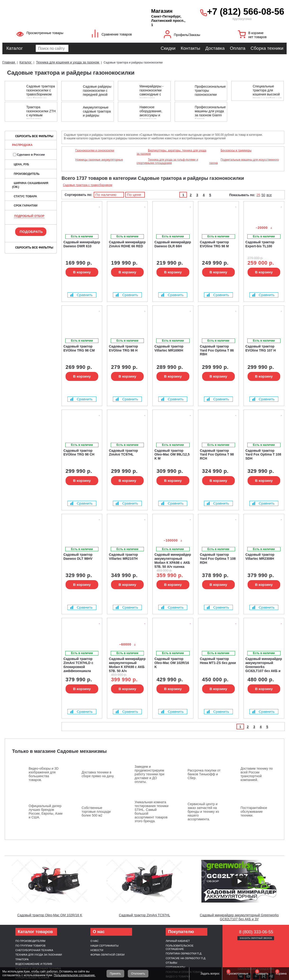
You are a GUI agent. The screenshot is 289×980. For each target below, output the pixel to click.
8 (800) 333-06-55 (256, 932)
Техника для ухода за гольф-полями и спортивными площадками (167, 161)
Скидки (168, 48)
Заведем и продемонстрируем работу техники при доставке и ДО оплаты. (150, 774)
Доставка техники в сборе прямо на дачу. (98, 774)
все (269, 195)
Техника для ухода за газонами (39, 955)
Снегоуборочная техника (34, 950)
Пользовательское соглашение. (75, 975)
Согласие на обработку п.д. (186, 958)
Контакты (190, 48)
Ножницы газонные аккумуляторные (99, 160)
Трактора (22, 959)
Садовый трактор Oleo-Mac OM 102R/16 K (50, 915)
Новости (97, 950)
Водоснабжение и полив (34, 964)
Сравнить (81, 295)
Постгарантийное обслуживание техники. (254, 812)
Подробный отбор (29, 216)
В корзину (82, 272)
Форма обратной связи (107, 955)
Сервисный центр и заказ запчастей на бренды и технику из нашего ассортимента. (203, 812)
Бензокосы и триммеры (236, 150)
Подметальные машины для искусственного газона (244, 161)
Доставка (215, 48)
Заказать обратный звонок (256, 938)
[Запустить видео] (50, 881)
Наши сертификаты (104, 946)
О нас (95, 941)
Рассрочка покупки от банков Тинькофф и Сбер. (204, 774)
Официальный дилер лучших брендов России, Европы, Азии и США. (46, 812)
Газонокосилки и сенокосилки (95, 150)
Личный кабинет (178, 941)
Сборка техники (267, 48)
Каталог (15, 48)
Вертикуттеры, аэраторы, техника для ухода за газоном (171, 152)
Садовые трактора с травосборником (88, 185)
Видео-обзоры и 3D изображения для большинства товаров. (44, 774)
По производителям (30, 941)
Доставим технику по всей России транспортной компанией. (257, 774)
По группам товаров (30, 946)
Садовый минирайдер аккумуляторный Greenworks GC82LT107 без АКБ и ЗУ (239, 917)
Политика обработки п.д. (184, 953)
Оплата (238, 48)
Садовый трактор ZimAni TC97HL (144, 915)
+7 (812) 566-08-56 (246, 12)
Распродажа (22, 145)
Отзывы (171, 963)
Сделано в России (29, 155)
